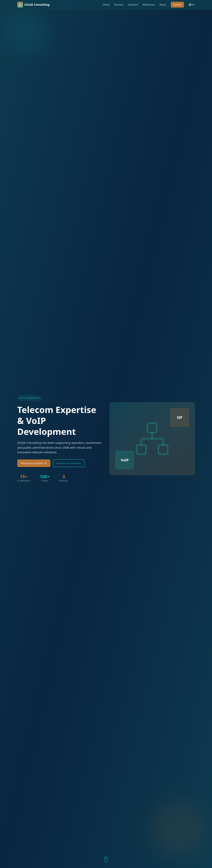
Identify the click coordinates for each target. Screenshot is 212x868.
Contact (177, 5)
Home (106, 5)
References (149, 5)
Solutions (133, 5)
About (163, 5)
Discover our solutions (69, 463)
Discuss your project (34, 463)
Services (119, 5)
